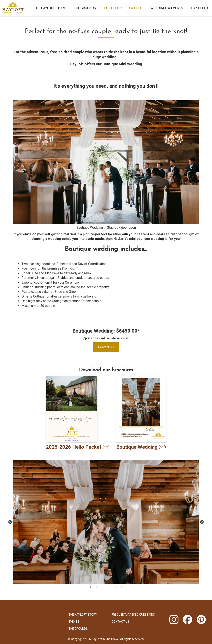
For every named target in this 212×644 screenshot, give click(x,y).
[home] (15, 8)
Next (202, 522)
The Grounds (85, 8)
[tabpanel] (106, 522)
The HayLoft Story (50, 8)
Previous (10, 522)
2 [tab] (97, 587)
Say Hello (200, 8)
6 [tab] (122, 587)
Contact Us (106, 347)
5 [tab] (115, 587)
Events (74, 622)
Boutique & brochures (123, 8)
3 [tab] (103, 587)
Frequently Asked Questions (133, 615)
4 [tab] (109, 587)
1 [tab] (90, 587)
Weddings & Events (167, 8)
